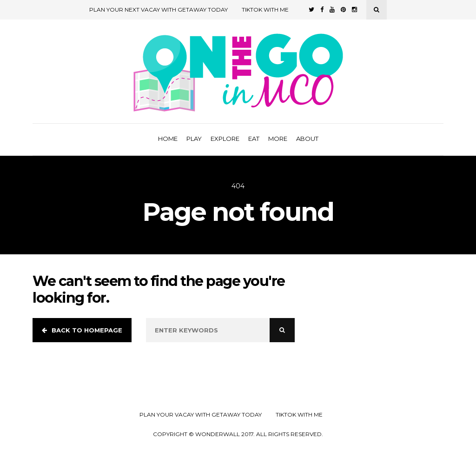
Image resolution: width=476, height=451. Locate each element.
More (278, 139)
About (307, 139)
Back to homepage (82, 330)
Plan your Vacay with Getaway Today (201, 415)
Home (168, 139)
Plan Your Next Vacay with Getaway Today (159, 10)
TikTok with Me (265, 10)
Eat (254, 139)
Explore (225, 139)
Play (194, 139)
